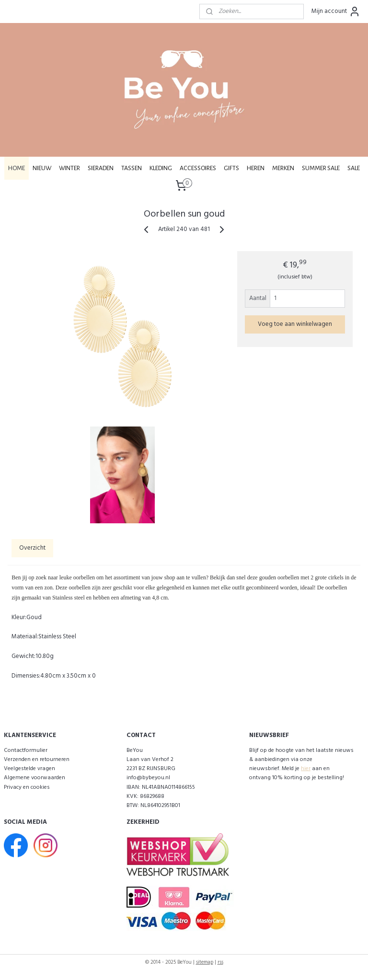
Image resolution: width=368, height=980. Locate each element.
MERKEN (283, 168)
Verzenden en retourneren (37, 760)
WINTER (69, 168)
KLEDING (161, 168)
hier (306, 769)
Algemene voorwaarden (34, 778)
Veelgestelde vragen (29, 769)
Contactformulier (26, 750)
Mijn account (336, 12)
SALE (354, 168)
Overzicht (32, 548)
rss (220, 962)
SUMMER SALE (321, 168)
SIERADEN (101, 168)
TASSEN (132, 168)
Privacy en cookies (27, 787)
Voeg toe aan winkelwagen (295, 324)
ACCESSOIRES (198, 168)
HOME (17, 168)
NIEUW (42, 168)
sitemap (205, 962)
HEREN (256, 168)
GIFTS (231, 168)
